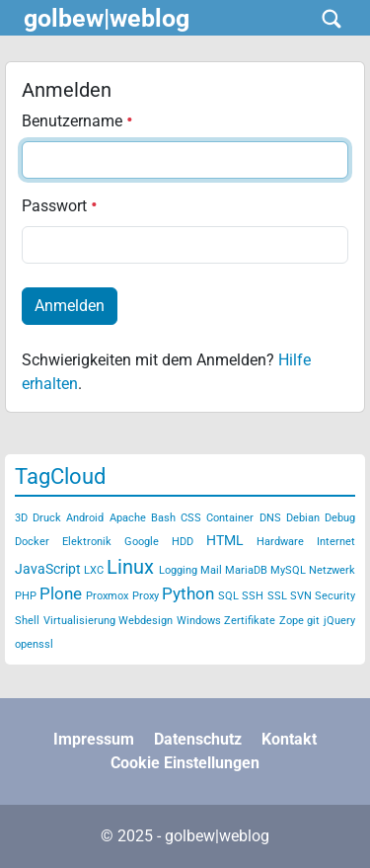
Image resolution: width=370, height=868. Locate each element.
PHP (26, 596)
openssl (34, 644)
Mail (211, 570)
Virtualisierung (79, 621)
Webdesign (146, 621)
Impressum (94, 739)
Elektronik (87, 542)
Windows (199, 621)
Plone (61, 593)
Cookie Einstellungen (185, 763)
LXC (94, 570)
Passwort (60, 206)
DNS (270, 518)
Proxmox (107, 596)
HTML (225, 540)
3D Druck (38, 518)
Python (188, 593)
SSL (277, 596)
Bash (163, 518)
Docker (32, 542)
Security (335, 596)
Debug (340, 518)
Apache (128, 518)
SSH (253, 596)
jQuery (339, 621)
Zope (292, 621)
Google (142, 542)
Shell (27, 621)
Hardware (280, 542)
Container (230, 518)
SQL (228, 596)
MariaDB (246, 570)
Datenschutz (198, 739)
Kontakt (289, 739)
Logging (178, 570)
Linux (130, 567)
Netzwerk (332, 570)
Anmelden (70, 306)
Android (85, 518)
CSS (191, 518)
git (313, 621)
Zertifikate (250, 621)
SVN (301, 596)
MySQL (288, 570)
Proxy (146, 596)
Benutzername (77, 121)
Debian (303, 518)
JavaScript (48, 569)
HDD (183, 542)
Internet (336, 542)
